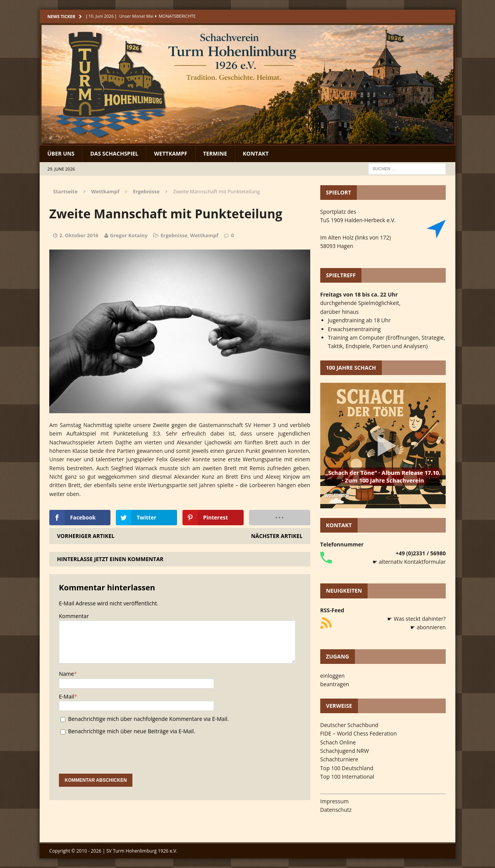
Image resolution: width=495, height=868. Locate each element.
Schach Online (338, 742)
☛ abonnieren (428, 627)
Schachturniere (339, 759)
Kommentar (74, 616)
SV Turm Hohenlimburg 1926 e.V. (142, 851)
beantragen (335, 684)
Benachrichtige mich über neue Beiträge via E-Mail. (132, 731)
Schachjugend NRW (345, 751)
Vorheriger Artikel (86, 536)
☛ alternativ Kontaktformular (409, 562)
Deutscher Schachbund (349, 725)
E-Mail (67, 696)
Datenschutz (336, 810)
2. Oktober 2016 (79, 235)
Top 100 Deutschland (347, 768)
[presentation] (117, 759)
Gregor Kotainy (129, 235)
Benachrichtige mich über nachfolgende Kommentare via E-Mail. (149, 719)
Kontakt (256, 153)
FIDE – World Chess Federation (359, 733)
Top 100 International (347, 777)
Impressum (334, 801)
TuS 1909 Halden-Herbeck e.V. (358, 220)
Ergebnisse (174, 235)
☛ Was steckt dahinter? (416, 619)
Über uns (61, 153)
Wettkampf (171, 153)
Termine (215, 153)
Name (66, 674)
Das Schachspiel (114, 153)
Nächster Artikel (277, 536)
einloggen (333, 676)
